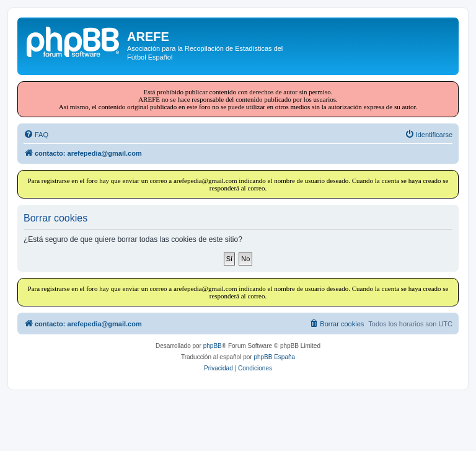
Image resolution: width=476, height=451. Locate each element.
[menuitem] (36, 135)
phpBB (213, 346)
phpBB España (274, 357)
